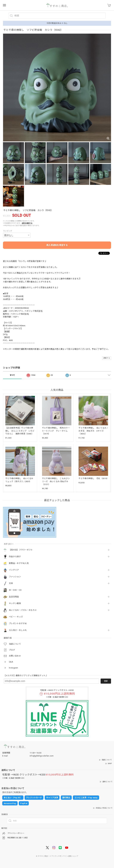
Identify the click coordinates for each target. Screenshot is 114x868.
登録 (106, 681)
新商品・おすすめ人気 (19, 563)
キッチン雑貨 (15, 603)
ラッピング (8, 231)
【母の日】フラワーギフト (21, 550)
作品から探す (15, 557)
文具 (11, 583)
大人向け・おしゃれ (18, 630)
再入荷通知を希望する (57, 245)
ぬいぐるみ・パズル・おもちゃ (23, 610)
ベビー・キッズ (16, 617)
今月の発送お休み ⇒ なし (57, 23)
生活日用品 (14, 597)
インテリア (14, 570)
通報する (107, 358)
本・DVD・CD (15, 590)
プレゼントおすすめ (18, 623)
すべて (12, 375)
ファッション (15, 577)
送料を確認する (27, 223)
